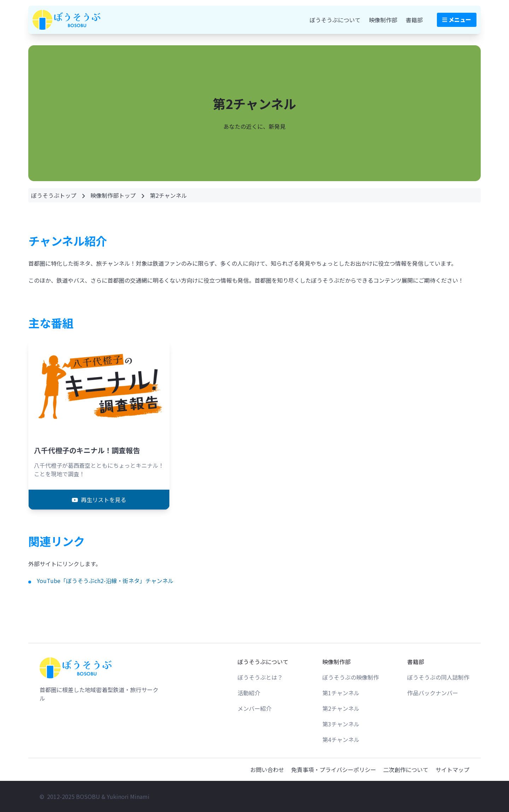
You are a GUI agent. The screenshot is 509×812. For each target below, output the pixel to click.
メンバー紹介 (255, 708)
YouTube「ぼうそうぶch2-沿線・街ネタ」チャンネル (105, 581)
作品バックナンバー (433, 693)
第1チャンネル (341, 693)
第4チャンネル (341, 739)
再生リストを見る (99, 500)
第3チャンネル (341, 724)
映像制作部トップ (113, 195)
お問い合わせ (267, 770)
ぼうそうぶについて (335, 20)
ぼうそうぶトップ (54, 195)
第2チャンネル (341, 708)
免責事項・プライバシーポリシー (334, 770)
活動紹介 (249, 693)
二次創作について (406, 770)
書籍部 (414, 20)
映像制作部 (383, 20)
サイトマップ (452, 770)
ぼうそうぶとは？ (260, 677)
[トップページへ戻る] (76, 668)
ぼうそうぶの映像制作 (351, 677)
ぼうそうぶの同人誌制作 (438, 677)
